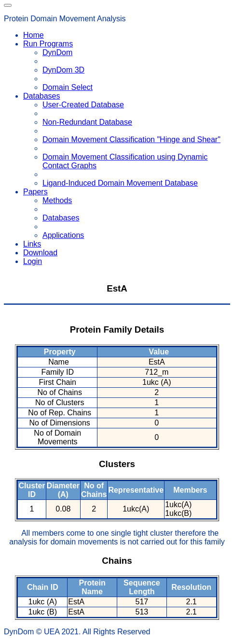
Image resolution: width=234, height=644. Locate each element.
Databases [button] (42, 96)
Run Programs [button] (48, 44)
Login (33, 261)
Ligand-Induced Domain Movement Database (120, 183)
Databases (61, 218)
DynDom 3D (63, 70)
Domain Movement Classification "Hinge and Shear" (131, 139)
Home (34, 35)
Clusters (117, 464)
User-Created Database (83, 105)
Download (40, 253)
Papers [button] (35, 192)
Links (32, 244)
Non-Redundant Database (87, 122)
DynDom (57, 52)
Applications (63, 235)
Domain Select (68, 87)
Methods (57, 200)
